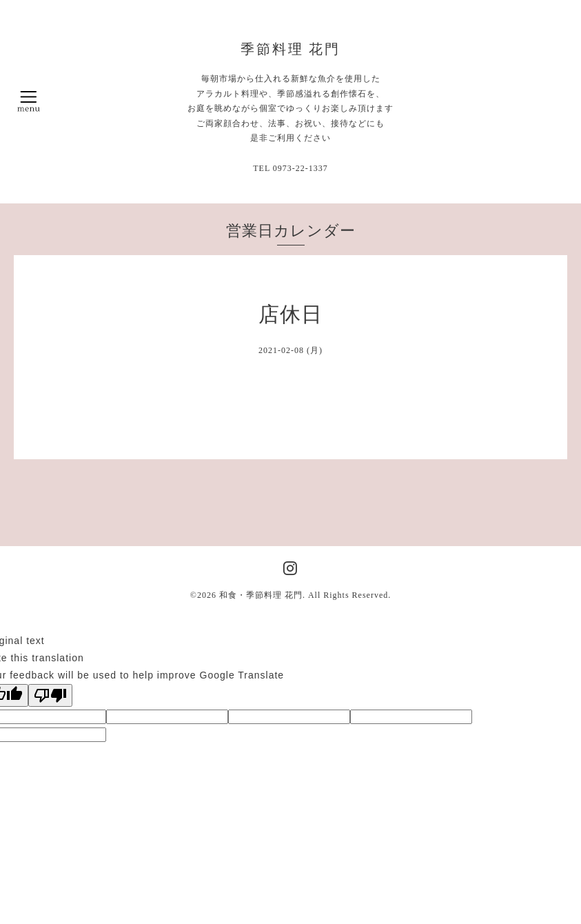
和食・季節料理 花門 (261, 595)
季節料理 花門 (291, 49)
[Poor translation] (50, 695)
